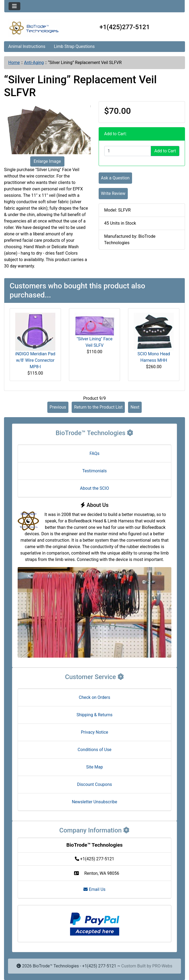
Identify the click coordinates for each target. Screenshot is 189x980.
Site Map (94, 767)
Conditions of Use (94, 750)
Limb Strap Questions (74, 46)
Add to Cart (165, 151)
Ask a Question (115, 178)
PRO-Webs (162, 966)
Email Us (94, 889)
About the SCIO (94, 488)
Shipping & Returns (94, 715)
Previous (58, 407)
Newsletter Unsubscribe (95, 802)
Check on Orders (95, 697)
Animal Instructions (27, 46)
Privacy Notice (94, 732)
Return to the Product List (98, 407)
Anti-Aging (34, 63)
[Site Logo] (34, 28)
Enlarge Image (47, 161)
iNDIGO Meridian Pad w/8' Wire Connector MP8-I (35, 360)
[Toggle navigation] (14, 6)
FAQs (94, 453)
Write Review (113, 193)
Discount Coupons (94, 784)
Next (135, 407)
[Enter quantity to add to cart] (128, 151)
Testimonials (94, 471)
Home (14, 63)
